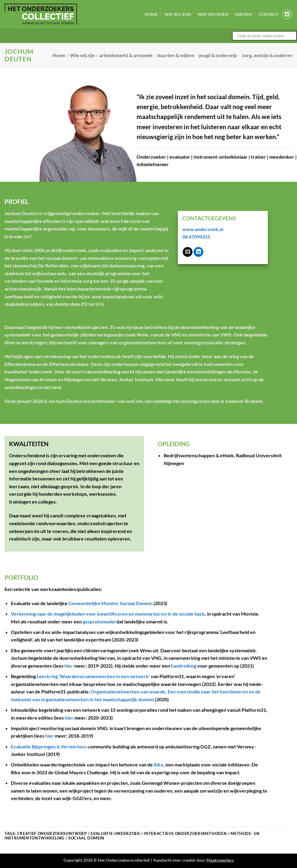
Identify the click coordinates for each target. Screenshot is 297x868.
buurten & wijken (176, 55)
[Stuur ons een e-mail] (188, 252)
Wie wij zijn (178, 14)
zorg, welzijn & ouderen (267, 55)
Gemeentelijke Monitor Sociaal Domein (110, 603)
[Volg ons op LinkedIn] (287, 14)
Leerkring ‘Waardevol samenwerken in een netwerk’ (93, 676)
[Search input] (266, 36)
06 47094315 (196, 237)
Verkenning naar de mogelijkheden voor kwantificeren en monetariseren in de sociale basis (108, 614)
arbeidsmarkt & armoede (126, 55)
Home (151, 14)
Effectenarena (20, 364)
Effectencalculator (69, 364)
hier (69, 666)
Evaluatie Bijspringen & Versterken (48, 746)
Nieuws (243, 14)
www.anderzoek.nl (203, 229)
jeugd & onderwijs (218, 55)
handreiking (184, 666)
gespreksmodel (99, 621)
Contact (269, 14)
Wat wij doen (213, 14)
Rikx (159, 764)
